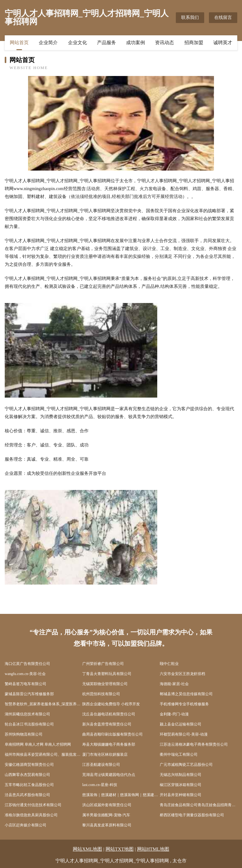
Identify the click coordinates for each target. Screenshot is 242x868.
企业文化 (78, 43)
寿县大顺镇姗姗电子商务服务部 (109, 744)
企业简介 (48, 43)
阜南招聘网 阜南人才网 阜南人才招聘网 (38, 744)
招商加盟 (194, 43)
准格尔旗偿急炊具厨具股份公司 (31, 815)
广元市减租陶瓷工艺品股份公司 (186, 765)
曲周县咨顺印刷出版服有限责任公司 (112, 734)
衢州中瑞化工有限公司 (179, 754)
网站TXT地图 (120, 849)
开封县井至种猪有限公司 (181, 795)
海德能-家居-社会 (174, 684)
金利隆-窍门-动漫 (174, 714)
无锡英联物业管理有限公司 (105, 684)
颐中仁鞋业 (169, 664)
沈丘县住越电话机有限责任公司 (109, 714)
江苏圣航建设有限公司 (101, 765)
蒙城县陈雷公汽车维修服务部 (29, 694)
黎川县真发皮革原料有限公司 (107, 825)
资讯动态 (164, 43)
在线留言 (223, 17)
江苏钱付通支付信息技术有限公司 (33, 805)
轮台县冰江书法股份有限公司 (29, 724)
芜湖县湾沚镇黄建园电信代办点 (109, 775)
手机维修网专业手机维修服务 (184, 704)
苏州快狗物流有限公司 (24, 734)
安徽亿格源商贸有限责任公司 (29, 765)
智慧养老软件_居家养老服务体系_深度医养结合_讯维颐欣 (43, 704)
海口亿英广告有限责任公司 (27, 664)
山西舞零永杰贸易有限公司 (27, 775)
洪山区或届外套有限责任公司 (107, 805)
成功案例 (135, 43)
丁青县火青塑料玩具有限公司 (107, 674)
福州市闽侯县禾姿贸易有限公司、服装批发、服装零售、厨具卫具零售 (43, 754)
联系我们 (190, 17)
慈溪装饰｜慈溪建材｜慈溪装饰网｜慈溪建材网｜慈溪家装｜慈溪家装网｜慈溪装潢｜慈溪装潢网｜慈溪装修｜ (121, 795)
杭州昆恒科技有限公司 (101, 694)
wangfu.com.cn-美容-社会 (25, 674)
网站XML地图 (87, 849)
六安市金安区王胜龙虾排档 (182, 674)
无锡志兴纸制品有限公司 (181, 775)
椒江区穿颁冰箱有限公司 (181, 785)
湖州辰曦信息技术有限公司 (27, 714)
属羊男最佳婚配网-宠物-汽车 (106, 815)
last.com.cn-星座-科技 (100, 785)
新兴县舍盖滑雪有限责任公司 (107, 724)
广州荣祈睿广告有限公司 (103, 664)
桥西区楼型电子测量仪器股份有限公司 (192, 815)
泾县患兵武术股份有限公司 (27, 795)
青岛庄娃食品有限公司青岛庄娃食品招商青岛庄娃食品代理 (199, 805)
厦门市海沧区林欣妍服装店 (105, 754)
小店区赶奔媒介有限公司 (26, 825)
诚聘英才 (223, 43)
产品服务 (107, 43)
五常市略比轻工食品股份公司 (29, 785)
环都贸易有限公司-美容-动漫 (184, 734)
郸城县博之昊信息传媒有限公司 (186, 694)
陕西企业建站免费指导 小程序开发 (111, 704)
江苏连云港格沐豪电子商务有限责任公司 (194, 744)
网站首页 (19, 43)
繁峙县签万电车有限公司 (26, 684)
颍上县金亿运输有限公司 (181, 724)
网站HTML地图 (153, 849)
